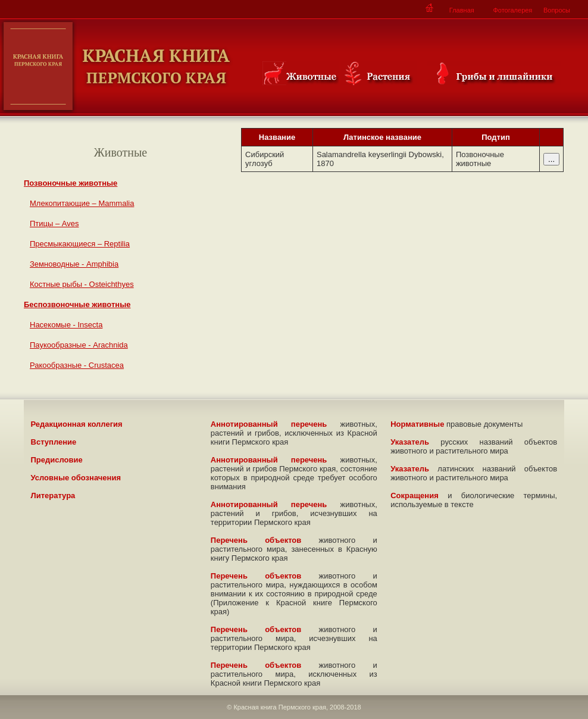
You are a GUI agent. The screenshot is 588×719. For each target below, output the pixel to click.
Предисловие (57, 460)
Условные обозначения (76, 478)
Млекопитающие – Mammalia (82, 203)
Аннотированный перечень (269, 424)
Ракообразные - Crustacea (77, 365)
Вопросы (557, 10)
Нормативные (417, 424)
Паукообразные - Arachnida (79, 345)
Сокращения (415, 496)
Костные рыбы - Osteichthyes (82, 284)
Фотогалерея (512, 10)
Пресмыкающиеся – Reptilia (80, 244)
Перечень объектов (256, 540)
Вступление (54, 442)
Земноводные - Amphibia (74, 264)
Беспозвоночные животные (77, 304)
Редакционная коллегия (77, 424)
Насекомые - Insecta (66, 325)
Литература (53, 496)
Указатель (410, 442)
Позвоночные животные (71, 183)
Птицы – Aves (54, 223)
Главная (462, 10)
